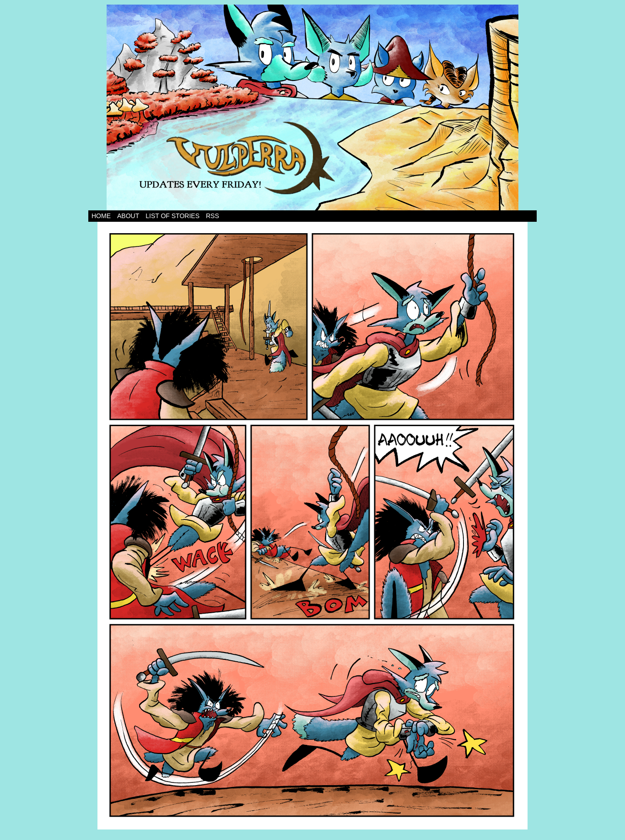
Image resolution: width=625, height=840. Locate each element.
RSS (213, 216)
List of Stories (172, 216)
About (128, 216)
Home (101, 216)
